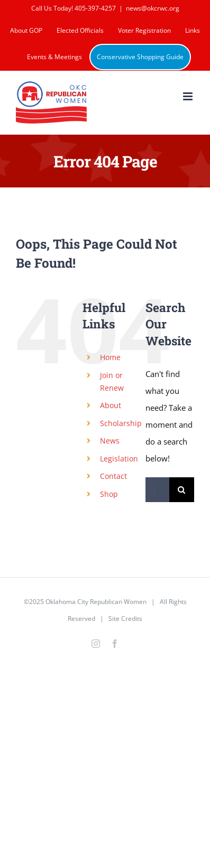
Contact (113, 476)
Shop (109, 494)
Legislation (119, 459)
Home (110, 357)
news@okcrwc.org (153, 8)
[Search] (182, 490)
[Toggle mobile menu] (189, 96)
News (110, 441)
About (111, 405)
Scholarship (121, 423)
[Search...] (157, 490)
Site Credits (125, 619)
